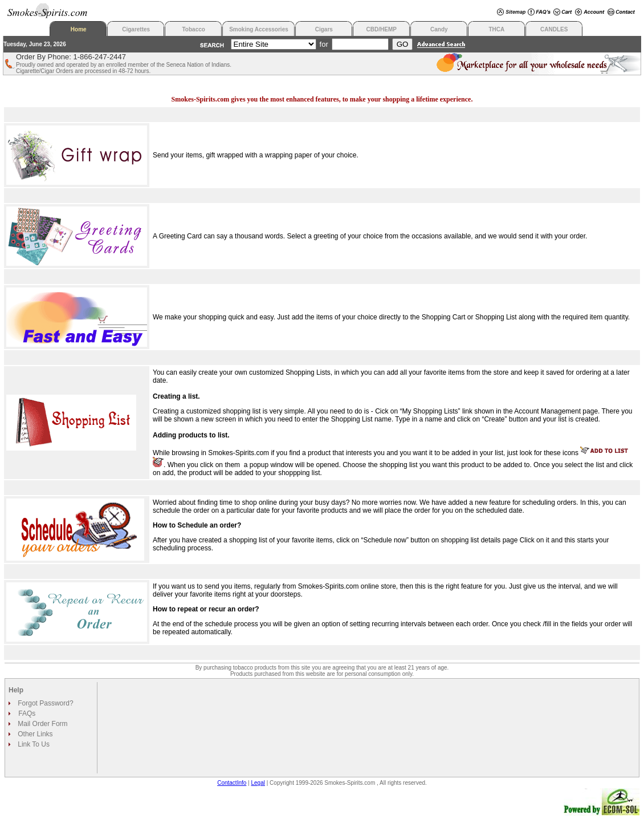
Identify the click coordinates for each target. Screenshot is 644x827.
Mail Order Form (42, 724)
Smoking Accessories (259, 29)
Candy (439, 29)
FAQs (27, 714)
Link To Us (33, 744)
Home (79, 29)
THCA (496, 29)
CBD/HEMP (382, 29)
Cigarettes (136, 29)
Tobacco (194, 29)
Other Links (34, 734)
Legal (258, 783)
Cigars (324, 29)
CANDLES (554, 29)
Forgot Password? (45, 703)
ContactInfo (232, 783)
